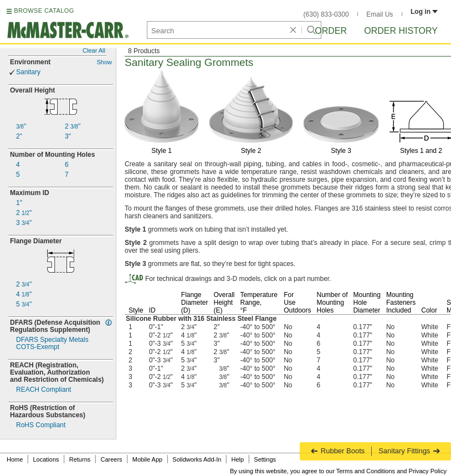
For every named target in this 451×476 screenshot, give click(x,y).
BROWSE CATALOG (44, 11)
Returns (80, 459)
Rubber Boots (338, 451)
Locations (46, 459)
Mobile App (147, 459)
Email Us (380, 14)
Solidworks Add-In (197, 459)
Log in (424, 12)
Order (331, 31)
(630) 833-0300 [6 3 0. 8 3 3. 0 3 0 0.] (326, 14)
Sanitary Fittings (409, 451)
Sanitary (28, 72)
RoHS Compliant (41, 425)
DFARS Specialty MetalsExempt (52, 344)
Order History (401, 31)
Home (15, 459)
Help (238, 459)
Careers (111, 459)
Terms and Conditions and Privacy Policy (391, 471)
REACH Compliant (43, 390)
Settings (265, 459)
